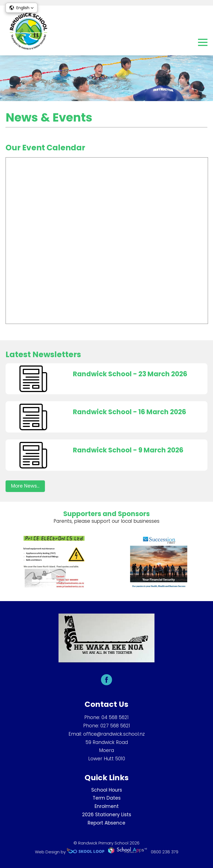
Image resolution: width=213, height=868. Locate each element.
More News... (25, 486)
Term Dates (107, 798)
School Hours (107, 790)
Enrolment (107, 806)
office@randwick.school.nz (114, 734)
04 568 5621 (115, 717)
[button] (21, 8)
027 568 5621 (115, 726)
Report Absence (106, 823)
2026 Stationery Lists (107, 815)
